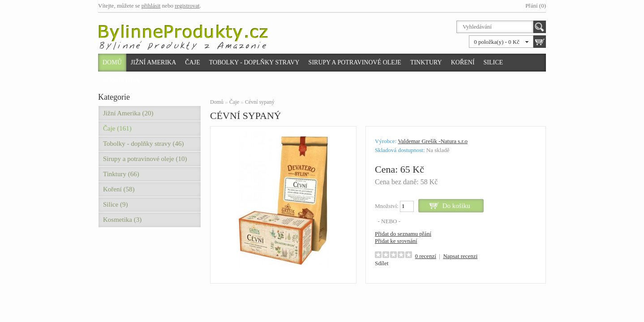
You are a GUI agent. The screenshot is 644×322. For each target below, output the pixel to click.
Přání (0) (536, 6)
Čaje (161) (117, 128)
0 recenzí (426, 256)
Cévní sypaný (260, 102)
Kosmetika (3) (122, 220)
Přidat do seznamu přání (403, 234)
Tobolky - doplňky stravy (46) (144, 144)
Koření (463, 62)
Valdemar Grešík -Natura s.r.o (433, 141)
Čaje (192, 62)
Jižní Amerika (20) (128, 113)
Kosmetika (121, 80)
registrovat (187, 6)
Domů (112, 62)
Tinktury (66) (121, 174)
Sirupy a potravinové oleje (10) (145, 159)
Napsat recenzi (460, 256)
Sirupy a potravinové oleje (355, 62)
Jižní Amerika (154, 62)
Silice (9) (115, 204)
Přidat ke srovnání (396, 241)
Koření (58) (119, 189)
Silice (494, 62)
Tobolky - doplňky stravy (254, 62)
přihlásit (151, 6)
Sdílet (382, 263)
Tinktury (426, 62)
